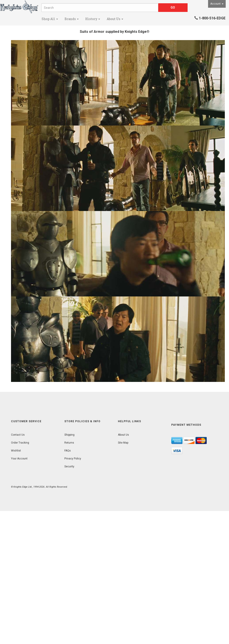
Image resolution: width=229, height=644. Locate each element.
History (93, 19)
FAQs (68, 451)
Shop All (50, 19)
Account (217, 4)
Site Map (123, 443)
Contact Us (18, 435)
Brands (72, 19)
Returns (69, 443)
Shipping (69, 435)
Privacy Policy (73, 459)
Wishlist (16, 451)
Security (69, 466)
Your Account (19, 459)
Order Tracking (20, 443)
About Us (115, 19)
